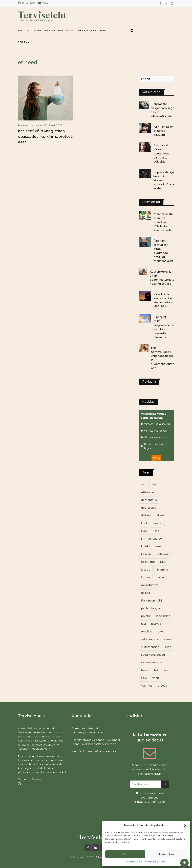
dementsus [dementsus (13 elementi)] (149, 500)
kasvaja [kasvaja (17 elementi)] (146, 554)
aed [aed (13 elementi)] (144, 484)
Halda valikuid (167, 854)
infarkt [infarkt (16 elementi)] (146, 546)
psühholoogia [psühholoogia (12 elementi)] (151, 608)
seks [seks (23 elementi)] (161, 632)
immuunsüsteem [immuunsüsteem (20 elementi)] (153, 539)
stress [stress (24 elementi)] (167, 639)
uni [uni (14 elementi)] (166, 670)
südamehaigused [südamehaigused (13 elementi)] (153, 655)
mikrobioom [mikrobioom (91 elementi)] (150, 585)
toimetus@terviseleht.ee (87, 732)
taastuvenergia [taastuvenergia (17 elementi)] (151, 662)
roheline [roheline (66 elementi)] (147, 632)
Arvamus (58, 30)
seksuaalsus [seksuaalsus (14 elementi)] (150, 639)
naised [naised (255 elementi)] (146, 593)
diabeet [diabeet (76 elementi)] (146, 515)
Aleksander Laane (31, 125)
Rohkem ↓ (24, 42)
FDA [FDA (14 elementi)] (144, 531)
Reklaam (38, 779)
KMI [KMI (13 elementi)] (163, 562)
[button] (185, 825)
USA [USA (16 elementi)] (144, 678)
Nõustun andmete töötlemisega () (150, 798)
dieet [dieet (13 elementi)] (161, 515)
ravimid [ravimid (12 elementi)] (156, 624)
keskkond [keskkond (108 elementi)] (148, 562)
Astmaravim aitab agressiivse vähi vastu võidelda (162, 154)
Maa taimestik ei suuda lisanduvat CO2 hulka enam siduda (164, 222)
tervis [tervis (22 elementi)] (145, 670)
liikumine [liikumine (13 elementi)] (162, 570)
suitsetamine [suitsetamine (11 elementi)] (150, 647)
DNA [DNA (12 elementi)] (144, 523)
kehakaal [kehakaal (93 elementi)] (163, 554)
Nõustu (125, 854)
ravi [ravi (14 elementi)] (143, 624)
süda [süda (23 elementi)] (168, 647)
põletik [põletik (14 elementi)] (146, 616)
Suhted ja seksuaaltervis (81, 30)
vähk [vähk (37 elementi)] (156, 678)
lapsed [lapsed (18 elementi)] (146, 570)
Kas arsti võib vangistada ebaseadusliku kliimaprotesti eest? (46, 137)
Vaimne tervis (42, 30)
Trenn (102, 30)
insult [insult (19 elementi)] (159, 546)
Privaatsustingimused (154, 862)
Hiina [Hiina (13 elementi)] (156, 531)
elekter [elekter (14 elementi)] (158, 523)
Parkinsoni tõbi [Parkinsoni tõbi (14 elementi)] (151, 601)
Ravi (20, 30)
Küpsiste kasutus (134, 862)
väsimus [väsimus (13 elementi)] (147, 686)
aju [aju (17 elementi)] (154, 484)
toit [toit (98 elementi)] (156, 670)
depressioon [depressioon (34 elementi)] (150, 508)
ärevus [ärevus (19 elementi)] (162, 686)
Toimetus (24, 779)
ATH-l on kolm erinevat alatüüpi (163, 131)
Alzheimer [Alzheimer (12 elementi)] (148, 492)
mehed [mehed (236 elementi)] (161, 577)
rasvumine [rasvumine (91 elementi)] (163, 616)
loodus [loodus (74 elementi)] (146, 577)
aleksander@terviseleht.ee (99, 744)
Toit (28, 30)
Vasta (156, 458)
